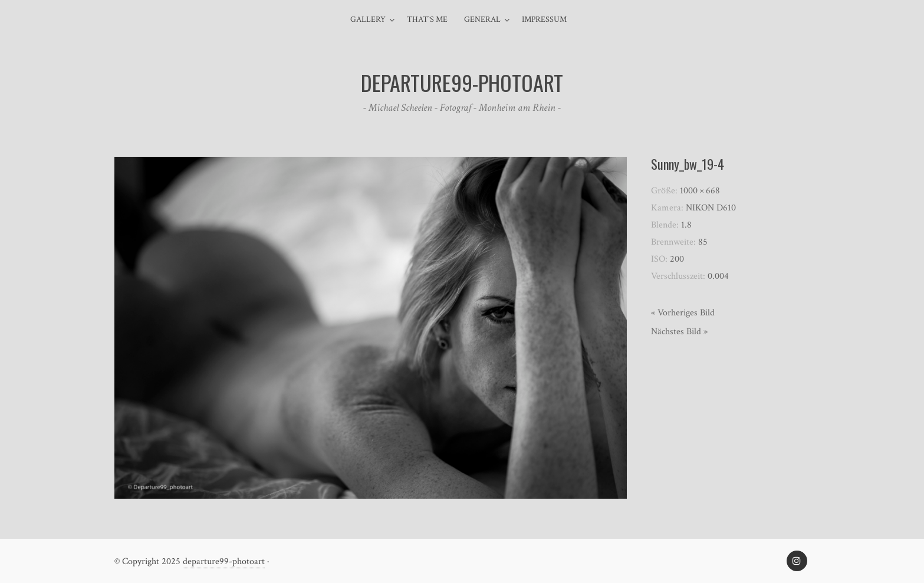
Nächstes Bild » (679, 332)
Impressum (544, 19)
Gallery (368, 19)
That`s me (427, 19)
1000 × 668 (700, 191)
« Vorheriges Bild (683, 313)
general (482, 19)
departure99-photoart (224, 561)
